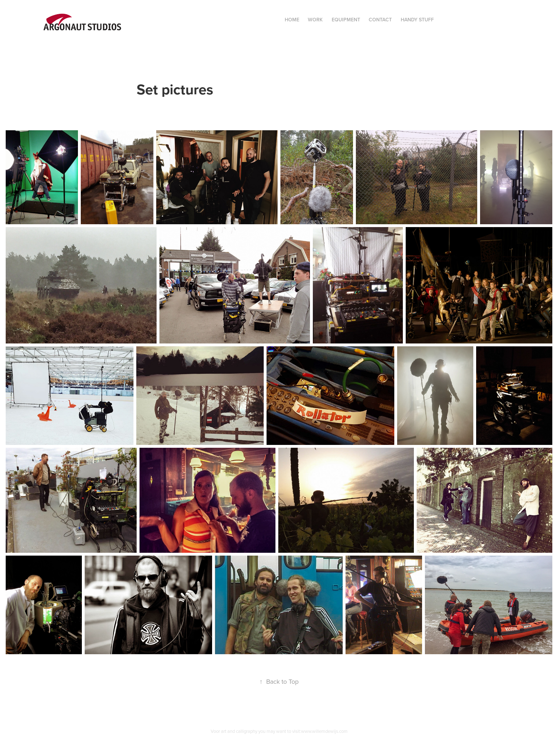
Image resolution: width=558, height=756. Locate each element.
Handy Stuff (417, 20)
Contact (380, 20)
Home (292, 20)
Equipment (346, 20)
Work (315, 20)
